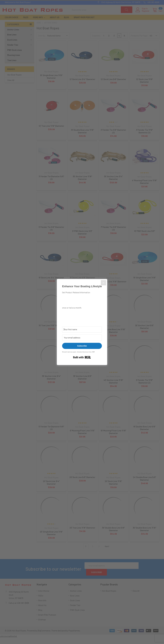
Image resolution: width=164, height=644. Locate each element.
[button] (82, 314)
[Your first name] (82, 329)
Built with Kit (82, 357)
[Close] (103, 283)
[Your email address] (82, 338)
